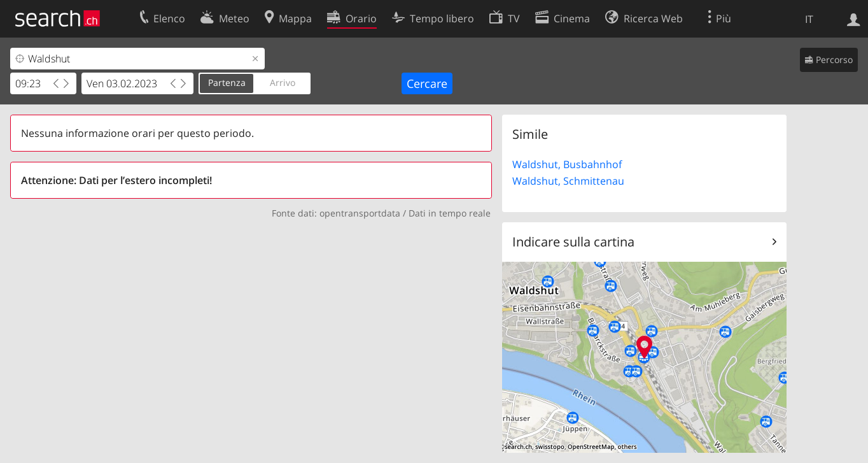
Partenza (227, 82)
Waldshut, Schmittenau (568, 181)
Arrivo (283, 82)
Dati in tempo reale (450, 213)
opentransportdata (360, 213)
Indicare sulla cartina (573, 242)
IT (809, 19)
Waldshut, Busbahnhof (567, 164)
